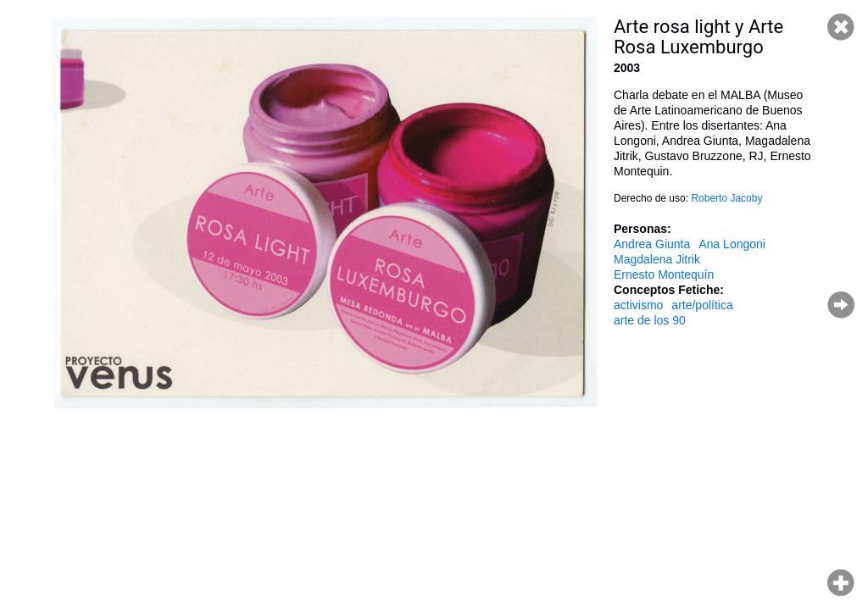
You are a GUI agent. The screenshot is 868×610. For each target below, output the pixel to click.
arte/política (702, 305)
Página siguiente (841, 305)
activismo (638, 305)
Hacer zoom (841, 583)
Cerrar (841, 27)
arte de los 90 (650, 320)
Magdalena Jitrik (657, 259)
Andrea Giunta (652, 244)
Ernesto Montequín (664, 274)
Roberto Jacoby (726, 198)
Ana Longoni (732, 244)
